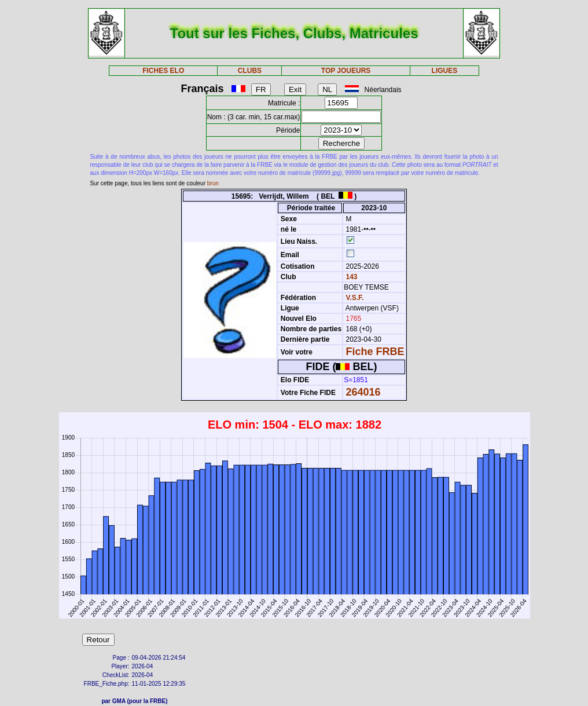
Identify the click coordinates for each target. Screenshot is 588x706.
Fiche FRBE (375, 352)
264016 (363, 392)
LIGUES (445, 71)
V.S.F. (355, 298)
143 (350, 277)
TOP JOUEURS (346, 71)
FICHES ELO (163, 71)
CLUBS (250, 71)
